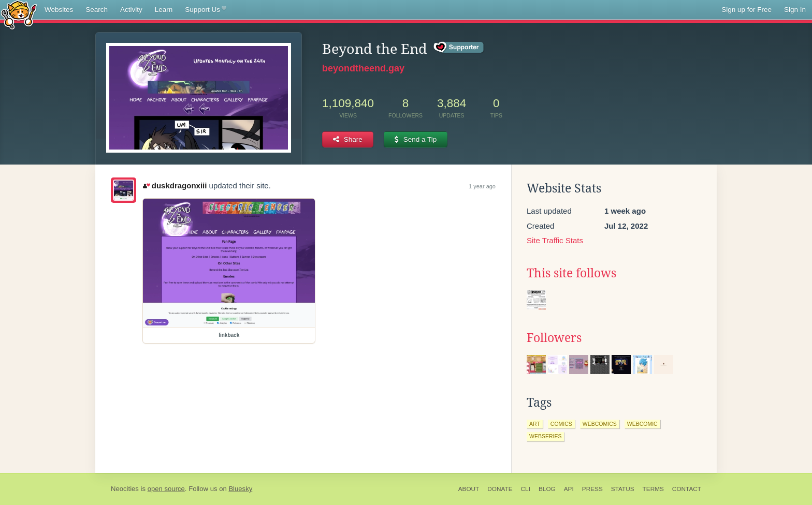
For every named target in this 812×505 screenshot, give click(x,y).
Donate (500, 489)
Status (623, 489)
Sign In (795, 10)
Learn (164, 10)
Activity (131, 10)
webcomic (642, 424)
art (535, 424)
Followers (554, 338)
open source (166, 489)
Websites (59, 10)
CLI (526, 489)
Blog (547, 489)
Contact (687, 489)
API (569, 489)
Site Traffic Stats (555, 240)
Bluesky (240, 489)
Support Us (205, 10)
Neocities (125, 489)
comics (561, 424)
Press (592, 489)
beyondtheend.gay (363, 68)
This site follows (571, 273)
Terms (653, 489)
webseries (545, 436)
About (469, 489)
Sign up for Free (746, 10)
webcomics (600, 424)
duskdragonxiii (175, 185)
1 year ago (482, 186)
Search (97, 10)
